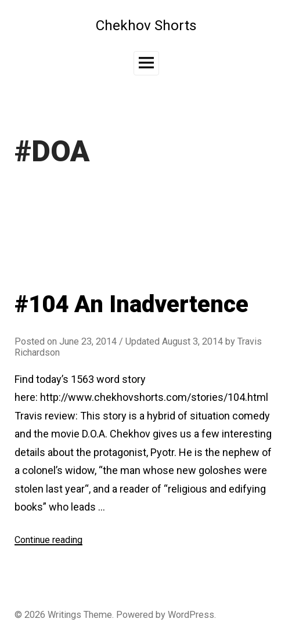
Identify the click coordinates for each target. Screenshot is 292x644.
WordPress (191, 615)
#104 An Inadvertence (131, 304)
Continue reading (48, 540)
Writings (64, 615)
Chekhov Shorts (146, 25)
